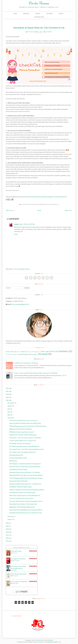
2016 (7, 538)
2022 (7, 400)
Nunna (31, 32)
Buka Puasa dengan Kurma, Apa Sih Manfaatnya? (25, 495)
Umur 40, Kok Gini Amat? (19, 574)
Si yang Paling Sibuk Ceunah (18, 458)
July (9, 409)
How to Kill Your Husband (19, 581)
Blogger (51, 640)
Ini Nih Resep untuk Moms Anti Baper (26, 363)
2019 (7, 529)
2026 (7, 388)
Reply (16, 234)
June (9, 412)
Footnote (50, 14)
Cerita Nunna (39, 3)
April (9, 418)
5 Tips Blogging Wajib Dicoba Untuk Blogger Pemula (26, 478)
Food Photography (34, 352)
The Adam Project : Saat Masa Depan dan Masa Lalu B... (27, 449)
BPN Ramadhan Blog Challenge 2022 (48, 204)
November (11, 403)
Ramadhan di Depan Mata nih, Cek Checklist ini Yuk (39, 28)
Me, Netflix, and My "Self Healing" (20, 443)
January (10, 519)
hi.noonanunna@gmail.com (20, 304)
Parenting (33, 354)
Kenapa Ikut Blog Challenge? (19, 481)
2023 (7, 397)
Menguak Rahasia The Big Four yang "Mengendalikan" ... (27, 475)
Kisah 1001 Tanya (16, 551)
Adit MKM (14, 570)
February (10, 516)
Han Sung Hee (15, 576)
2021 (7, 523)
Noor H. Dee (14, 553)
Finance (24, 352)
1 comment (49, 32)
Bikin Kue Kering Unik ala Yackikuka (21, 429)
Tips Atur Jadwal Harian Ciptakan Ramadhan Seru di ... (26, 501)
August (10, 406)
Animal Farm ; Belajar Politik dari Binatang (23, 435)
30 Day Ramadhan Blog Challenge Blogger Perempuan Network (47, 197)
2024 (7, 394)
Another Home (39, 17)
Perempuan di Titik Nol (18, 559)
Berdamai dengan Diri (16, 455)
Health (15, 354)
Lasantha (41, 642)
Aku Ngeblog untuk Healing (18, 469)
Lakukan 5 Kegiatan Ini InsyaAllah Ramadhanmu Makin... (27, 490)
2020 (7, 526)
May (9, 415)
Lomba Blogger (23, 354)
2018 (7, 532)
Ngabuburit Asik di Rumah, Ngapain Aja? (22, 507)
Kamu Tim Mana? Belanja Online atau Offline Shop (25, 423)
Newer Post (10, 210)
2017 (7, 535)
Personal (26, 14)
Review (38, 14)
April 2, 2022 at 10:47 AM (27, 224)
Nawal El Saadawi (16, 561)
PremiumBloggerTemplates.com (53, 642)
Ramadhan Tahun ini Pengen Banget (21, 487)
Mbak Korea (13, 461)
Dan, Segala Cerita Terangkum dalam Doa (22, 452)
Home (15, 14)
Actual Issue (10, 352)
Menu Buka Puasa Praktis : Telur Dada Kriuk (23, 504)
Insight (61, 14)
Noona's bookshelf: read (22, 548)
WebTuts (25, 642)
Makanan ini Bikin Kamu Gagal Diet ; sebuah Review (25, 484)
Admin (16, 224)
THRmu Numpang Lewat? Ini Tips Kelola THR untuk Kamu (28, 426)
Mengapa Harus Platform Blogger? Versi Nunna (25, 472)
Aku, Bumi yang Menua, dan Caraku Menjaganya (24, 446)
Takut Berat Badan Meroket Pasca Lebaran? (23, 420)
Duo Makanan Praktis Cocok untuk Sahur (22, 492)
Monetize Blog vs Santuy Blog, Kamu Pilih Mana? (25, 467)
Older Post (68, 210)
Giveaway (8, 354)
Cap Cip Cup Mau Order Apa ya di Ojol (21, 498)
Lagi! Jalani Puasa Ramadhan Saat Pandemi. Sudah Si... (26, 510)
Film (18, 352)
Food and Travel (48, 351)
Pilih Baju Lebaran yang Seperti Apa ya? (22, 432)
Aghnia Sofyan (15, 583)
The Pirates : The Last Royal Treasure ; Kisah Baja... (25, 438)
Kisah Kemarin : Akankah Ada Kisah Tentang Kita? (25, 464)
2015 (7, 541)
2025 (7, 391)
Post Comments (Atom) (22, 269)
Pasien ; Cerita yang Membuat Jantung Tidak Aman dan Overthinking (36, 373)
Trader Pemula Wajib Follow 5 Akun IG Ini (22, 441)
